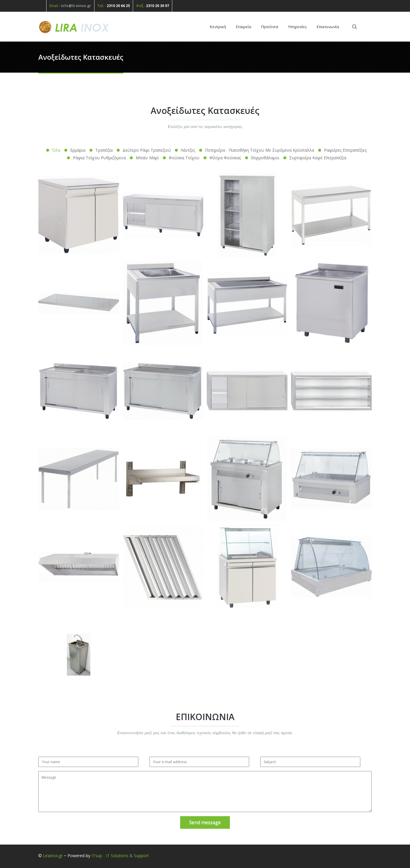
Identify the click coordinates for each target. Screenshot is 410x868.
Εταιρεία (244, 27)
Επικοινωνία (328, 27)
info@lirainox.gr (76, 6)
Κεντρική (218, 27)
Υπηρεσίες (297, 27)
